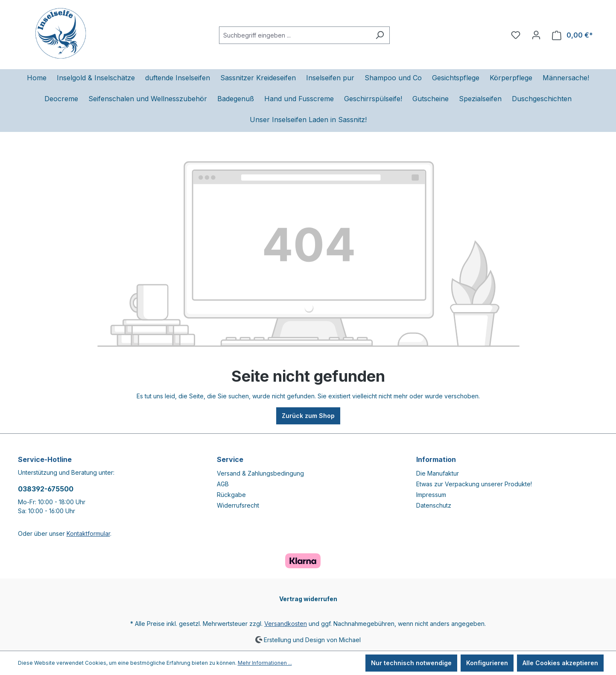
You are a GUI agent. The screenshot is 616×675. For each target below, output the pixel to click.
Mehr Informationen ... (265, 663)
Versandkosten (286, 624)
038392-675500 (46, 489)
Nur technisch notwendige (411, 663)
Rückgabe (231, 495)
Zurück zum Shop (308, 416)
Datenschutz (434, 505)
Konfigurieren (487, 663)
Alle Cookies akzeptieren (560, 663)
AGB (223, 484)
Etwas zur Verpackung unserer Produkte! (474, 484)
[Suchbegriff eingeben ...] (295, 35)
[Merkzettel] (516, 35)
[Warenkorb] (572, 35)
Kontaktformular (88, 533)
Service (230, 459)
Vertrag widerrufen (308, 599)
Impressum (431, 495)
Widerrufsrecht (238, 505)
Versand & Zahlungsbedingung (260, 473)
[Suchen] (380, 35)
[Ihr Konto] (536, 35)
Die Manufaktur (438, 473)
